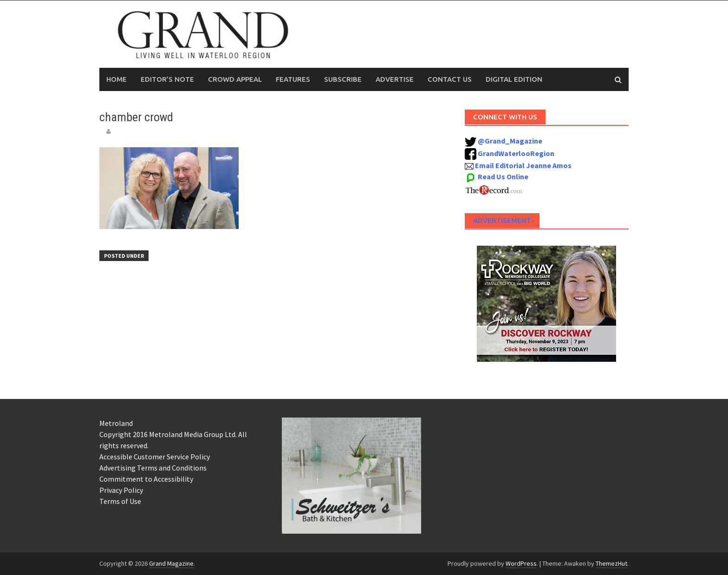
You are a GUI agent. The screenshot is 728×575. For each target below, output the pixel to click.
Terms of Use (120, 501)
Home (117, 79)
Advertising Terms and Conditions (153, 468)
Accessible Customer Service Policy (155, 457)
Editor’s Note (167, 79)
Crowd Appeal (235, 79)
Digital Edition (514, 79)
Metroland (116, 423)
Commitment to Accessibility (146, 479)
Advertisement (502, 220)
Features (293, 79)
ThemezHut (611, 563)
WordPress (521, 563)
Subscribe (343, 79)
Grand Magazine (171, 563)
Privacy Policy (121, 490)
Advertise (395, 79)
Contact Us (450, 79)
